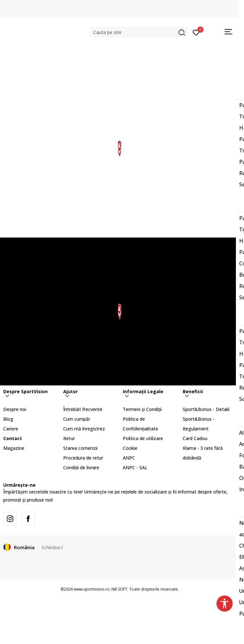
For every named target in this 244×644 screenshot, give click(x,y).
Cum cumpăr (77, 419)
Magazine (14, 448)
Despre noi (15, 409)
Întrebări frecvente (83, 409)
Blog (8, 419)
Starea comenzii (80, 448)
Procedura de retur (83, 458)
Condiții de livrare (81, 467)
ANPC (129, 458)
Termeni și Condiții (142, 409)
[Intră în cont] (196, 32)
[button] (139, 32)
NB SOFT (119, 589)
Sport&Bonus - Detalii (206, 409)
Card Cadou (195, 438)
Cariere (11, 429)
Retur (69, 438)
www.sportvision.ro (92, 589)
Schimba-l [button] (52, 547)
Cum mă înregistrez (84, 429)
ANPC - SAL (135, 467)
